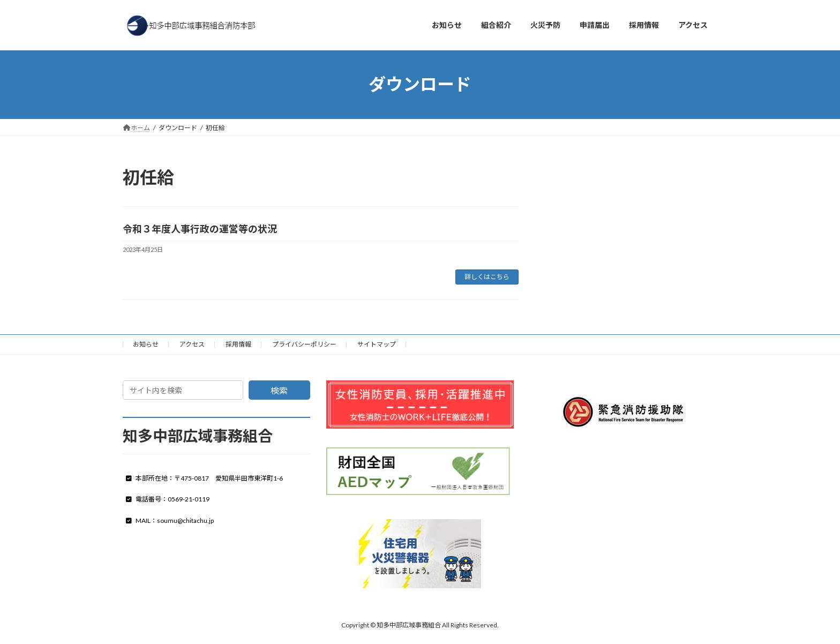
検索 (279, 390)
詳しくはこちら (487, 277)
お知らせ (146, 344)
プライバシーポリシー (304, 344)
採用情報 (238, 344)
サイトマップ (377, 344)
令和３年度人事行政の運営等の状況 (200, 229)
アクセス (192, 344)
